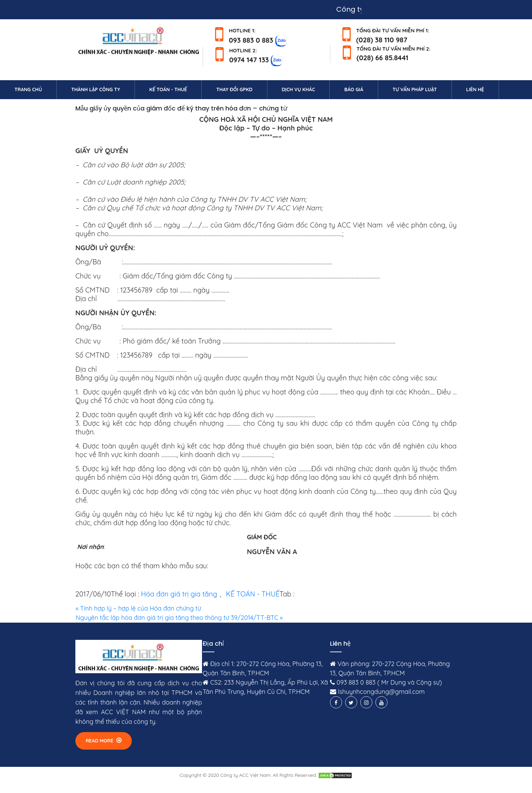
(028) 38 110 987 (382, 40)
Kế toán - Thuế (168, 89)
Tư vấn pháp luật (415, 89)
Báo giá (354, 89)
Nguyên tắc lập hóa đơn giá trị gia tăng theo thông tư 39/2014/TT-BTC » (179, 618)
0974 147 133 (249, 60)
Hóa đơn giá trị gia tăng (179, 594)
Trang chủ (35, 89)
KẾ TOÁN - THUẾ (253, 594)
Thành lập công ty (96, 89)
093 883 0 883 (251, 40)
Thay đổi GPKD (234, 89)
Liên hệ (482, 89)
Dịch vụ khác (299, 89)
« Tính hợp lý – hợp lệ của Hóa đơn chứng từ (138, 608)
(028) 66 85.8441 (382, 58)
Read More (104, 741)
